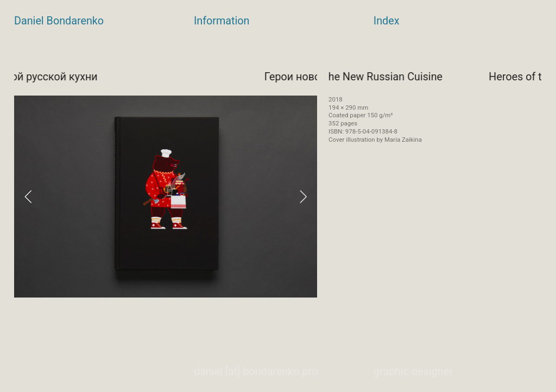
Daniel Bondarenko (59, 21)
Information (222, 21)
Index (387, 21)
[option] (166, 197)
